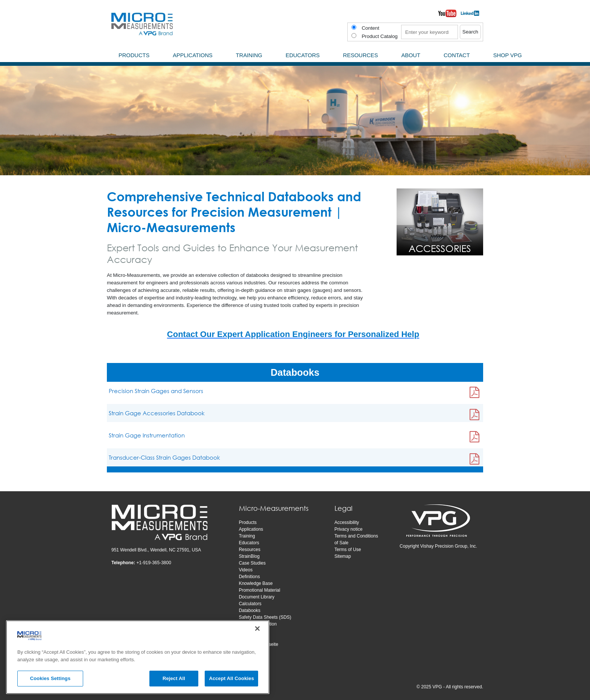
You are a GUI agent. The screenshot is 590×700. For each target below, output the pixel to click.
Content (370, 28)
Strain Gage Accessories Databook (157, 413)
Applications (251, 529)
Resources (250, 550)
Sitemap (343, 556)
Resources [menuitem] (361, 55)
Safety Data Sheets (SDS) (265, 617)
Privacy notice (349, 529)
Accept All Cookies (231, 678)
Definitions (249, 577)
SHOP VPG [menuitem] (508, 55)
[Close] (257, 629)
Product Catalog (380, 36)
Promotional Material (260, 590)
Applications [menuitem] (193, 55)
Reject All (174, 678)
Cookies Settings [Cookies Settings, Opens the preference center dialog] (50, 678)
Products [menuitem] (134, 55)
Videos (246, 570)
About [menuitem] (411, 55)
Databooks (250, 610)
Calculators (250, 604)
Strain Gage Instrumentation (147, 435)
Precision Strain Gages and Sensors (156, 391)
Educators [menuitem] (303, 55)
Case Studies (252, 563)
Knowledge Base (256, 583)
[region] (138, 657)
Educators (249, 543)
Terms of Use (348, 550)
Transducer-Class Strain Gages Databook (164, 457)
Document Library (257, 597)
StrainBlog (249, 556)
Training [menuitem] (249, 55)
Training (247, 536)
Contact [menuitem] (457, 55)
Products (248, 522)
